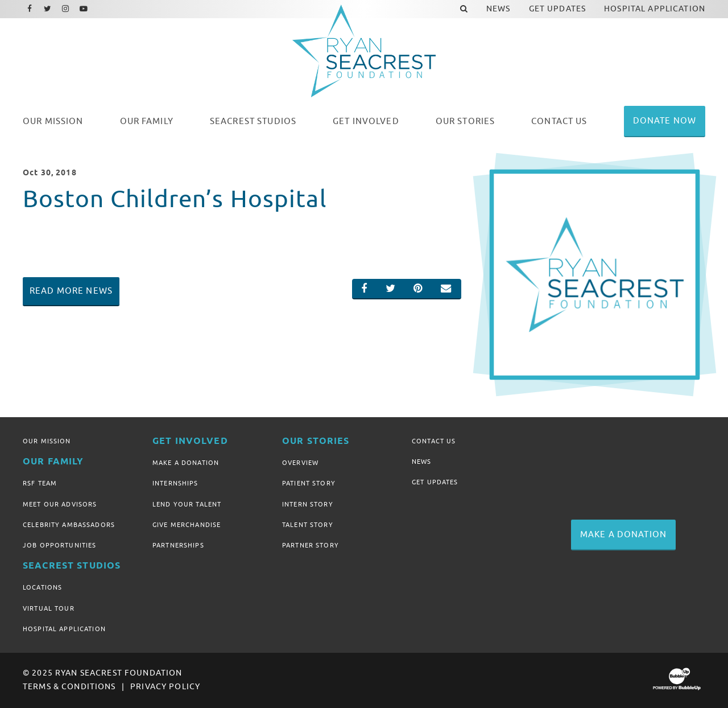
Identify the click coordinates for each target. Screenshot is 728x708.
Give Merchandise (187, 525)
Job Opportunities (59, 545)
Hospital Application (64, 629)
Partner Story (311, 545)
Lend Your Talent (187, 504)
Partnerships (178, 545)
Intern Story (308, 504)
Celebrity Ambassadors (69, 525)
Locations (42, 587)
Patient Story (309, 483)
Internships (175, 483)
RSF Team (40, 483)
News (422, 462)
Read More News (71, 291)
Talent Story (308, 525)
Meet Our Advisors (60, 504)
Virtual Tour (49, 608)
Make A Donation (186, 463)
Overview (300, 463)
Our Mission (47, 441)
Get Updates (435, 482)
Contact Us (434, 441)
